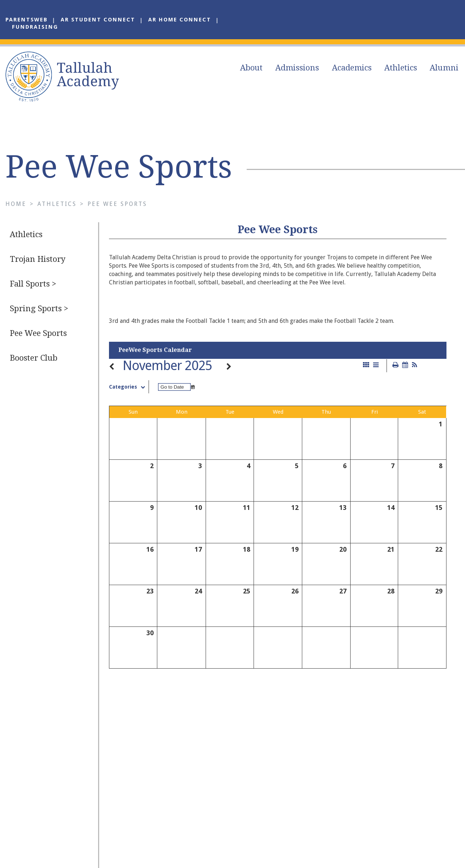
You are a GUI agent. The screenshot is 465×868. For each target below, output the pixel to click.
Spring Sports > (39, 309)
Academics (352, 68)
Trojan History (38, 259)
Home (16, 204)
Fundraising (35, 27)
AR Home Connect (180, 20)
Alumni (444, 68)
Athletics (401, 68)
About (251, 68)
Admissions (297, 68)
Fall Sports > (33, 284)
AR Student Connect (98, 20)
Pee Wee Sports (117, 204)
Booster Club (34, 358)
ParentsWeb (27, 20)
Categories (129, 387)
